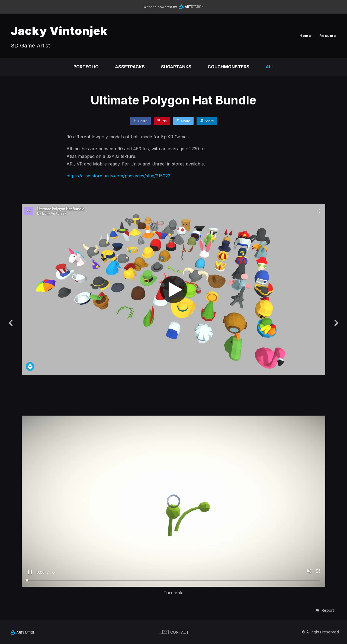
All (270, 67)
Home (305, 36)
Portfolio (86, 67)
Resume (328, 36)
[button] (324, 610)
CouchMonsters (229, 67)
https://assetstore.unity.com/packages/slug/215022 (118, 176)
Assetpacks (130, 67)
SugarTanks (176, 67)
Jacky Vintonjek (59, 31)
